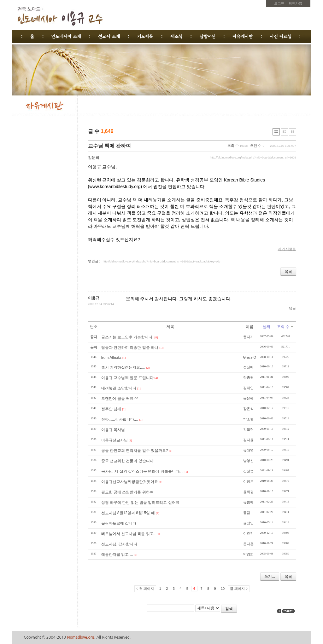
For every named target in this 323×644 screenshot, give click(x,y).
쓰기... (270, 577)
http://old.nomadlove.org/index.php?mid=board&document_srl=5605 (253, 158)
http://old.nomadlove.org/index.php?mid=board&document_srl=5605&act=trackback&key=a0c (162, 262)
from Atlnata (111, 358)
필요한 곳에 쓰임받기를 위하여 (127, 492)
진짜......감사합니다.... (120, 419)
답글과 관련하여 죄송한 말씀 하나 (130, 348)
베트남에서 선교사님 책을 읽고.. (129, 534)
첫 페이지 (147, 589)
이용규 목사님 (113, 430)
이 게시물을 (287, 249)
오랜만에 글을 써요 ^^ (120, 399)
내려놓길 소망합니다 (119, 388)
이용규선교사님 (115, 440)
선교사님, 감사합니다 (119, 544)
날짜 (267, 327)
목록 (288, 272)
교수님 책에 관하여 (110, 146)
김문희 (94, 158)
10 (223, 589)
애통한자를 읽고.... (117, 555)
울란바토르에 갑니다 (119, 523)
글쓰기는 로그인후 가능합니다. (127, 337)
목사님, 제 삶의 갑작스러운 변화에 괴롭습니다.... (142, 471)
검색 (229, 609)
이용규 (94, 298)
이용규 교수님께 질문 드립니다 (127, 378)
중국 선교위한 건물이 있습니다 (127, 461)
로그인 (279, 3)
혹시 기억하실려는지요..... (123, 367)
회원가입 (295, 3)
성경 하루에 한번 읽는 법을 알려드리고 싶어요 (140, 503)
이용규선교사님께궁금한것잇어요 (130, 482)
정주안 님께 (111, 409)
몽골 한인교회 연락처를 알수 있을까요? (135, 451)
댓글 (292, 308)
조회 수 (285, 327)
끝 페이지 (237, 589)
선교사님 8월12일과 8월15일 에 (128, 513)
